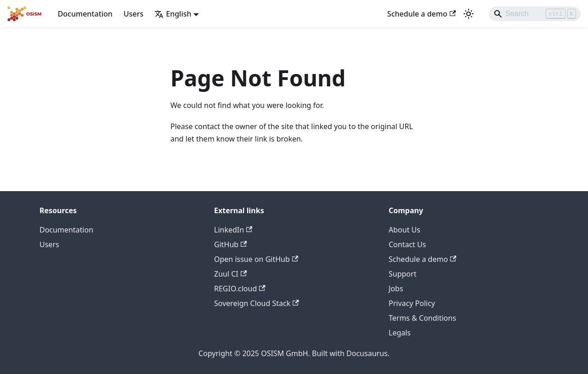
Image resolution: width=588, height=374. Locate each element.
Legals (400, 333)
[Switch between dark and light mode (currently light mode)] (469, 14)
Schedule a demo (421, 14)
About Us (404, 230)
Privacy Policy (412, 303)
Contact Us (407, 244)
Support (402, 274)
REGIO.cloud (240, 289)
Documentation (85, 14)
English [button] (173, 14)
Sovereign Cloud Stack (257, 303)
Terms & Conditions (422, 318)
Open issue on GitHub (256, 259)
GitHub (230, 244)
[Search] (535, 14)
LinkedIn (233, 230)
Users (133, 14)
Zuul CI (230, 274)
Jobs (396, 289)
